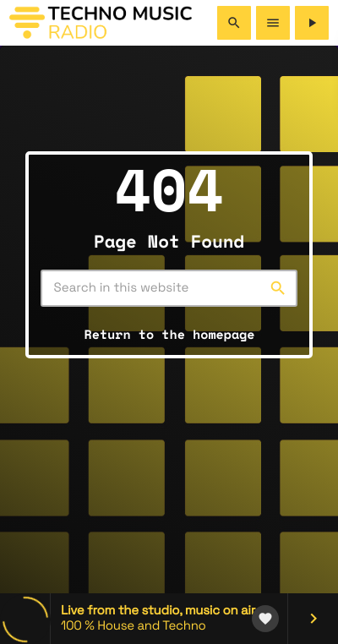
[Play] (312, 23)
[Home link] (101, 23)
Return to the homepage (170, 335)
